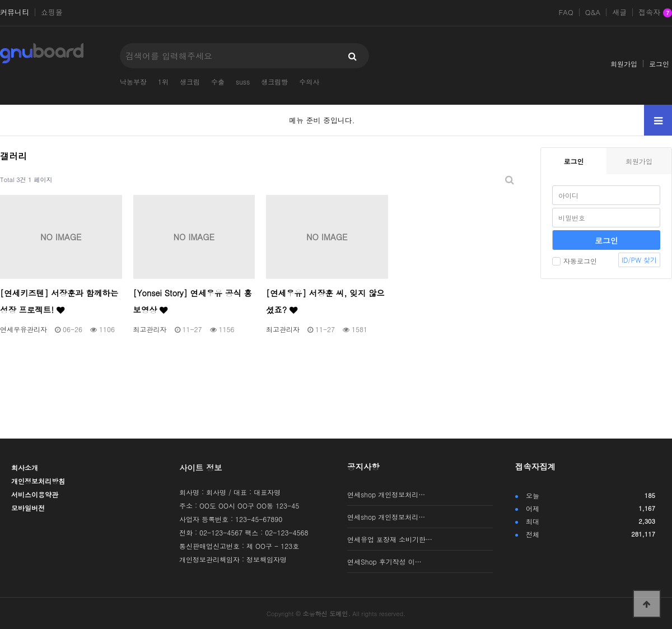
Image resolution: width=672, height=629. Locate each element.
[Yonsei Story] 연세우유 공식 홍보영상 (193, 301)
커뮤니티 (15, 12)
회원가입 (624, 64)
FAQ (566, 12)
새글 (619, 12)
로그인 (659, 64)
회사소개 (25, 467)
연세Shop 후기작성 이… (384, 562)
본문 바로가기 (0, 0)
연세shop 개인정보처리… (386, 494)
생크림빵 (274, 81)
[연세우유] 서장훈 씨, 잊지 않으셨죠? (325, 301)
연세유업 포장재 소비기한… (390, 539)
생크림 (190, 81)
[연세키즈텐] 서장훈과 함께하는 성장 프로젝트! (59, 301)
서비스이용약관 (35, 494)
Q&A (593, 12)
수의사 (309, 81)
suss (243, 81)
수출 (218, 81)
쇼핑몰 (52, 12)
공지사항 (363, 467)
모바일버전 (28, 508)
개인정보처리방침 (38, 481)
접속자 (655, 13)
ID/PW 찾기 (639, 260)
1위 (163, 81)
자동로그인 (575, 261)
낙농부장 (133, 81)
